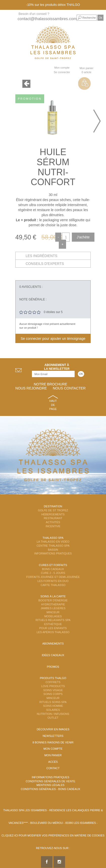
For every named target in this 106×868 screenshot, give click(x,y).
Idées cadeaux (53, 655)
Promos (53, 667)
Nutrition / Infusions (53, 714)
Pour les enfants (53, 628)
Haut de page (53, 405)
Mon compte (62, 68)
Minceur (53, 612)
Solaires (53, 710)
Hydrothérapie (53, 604)
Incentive (53, 526)
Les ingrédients (41, 256)
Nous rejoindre (31, 388)
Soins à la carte (53, 596)
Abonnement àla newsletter (57, 367)
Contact (53, 768)
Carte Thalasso (53, 585)
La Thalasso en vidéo (53, 542)
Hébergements (53, 514)
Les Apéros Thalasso (53, 632)
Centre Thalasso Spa (53, 546)
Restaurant (53, 518)
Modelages (53, 616)
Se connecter (62, 72)
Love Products (53, 686)
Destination (53, 506)
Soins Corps (53, 694)
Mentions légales (50, 785)
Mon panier (53, 755)
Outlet (53, 718)
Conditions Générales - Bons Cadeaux (51, 789)
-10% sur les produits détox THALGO (53, 5)
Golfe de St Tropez (53, 510)
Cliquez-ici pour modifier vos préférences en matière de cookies (53, 835)
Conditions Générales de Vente (50, 781)
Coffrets (53, 682)
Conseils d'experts (45, 264)
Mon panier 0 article (87, 70)
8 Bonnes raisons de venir (53, 742)
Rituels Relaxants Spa (53, 620)
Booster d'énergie (53, 600)
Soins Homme (53, 706)
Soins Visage (53, 690)
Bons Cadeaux (53, 569)
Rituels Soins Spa (53, 702)
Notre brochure (50, 384)
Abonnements (53, 643)
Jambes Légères (53, 608)
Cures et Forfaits (53, 565)
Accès (53, 762)
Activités (53, 522)
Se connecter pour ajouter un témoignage (53, 339)
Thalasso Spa (53, 538)
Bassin (53, 550)
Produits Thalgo (53, 678)
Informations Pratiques (53, 553)
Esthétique (53, 624)
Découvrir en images (53, 729)
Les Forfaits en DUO (53, 581)
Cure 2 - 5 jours (53, 573)
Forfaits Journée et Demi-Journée (53, 577)
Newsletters (53, 736)
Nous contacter (69, 388)
